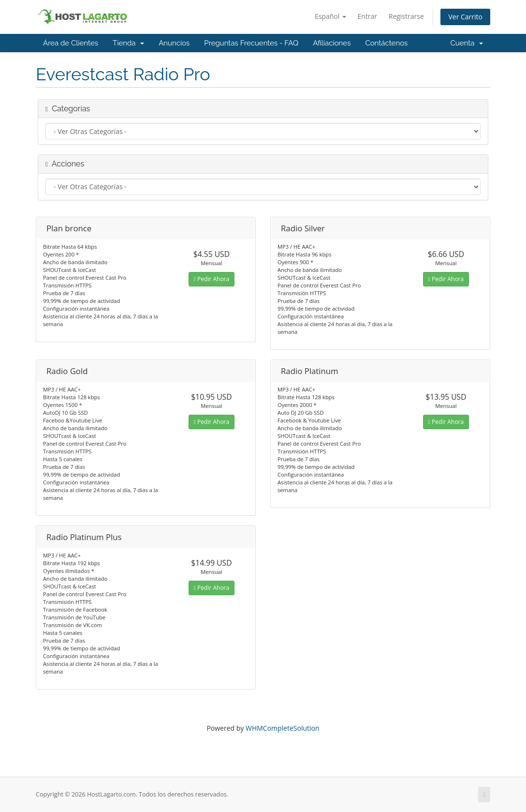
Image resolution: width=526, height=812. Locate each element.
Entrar (368, 16)
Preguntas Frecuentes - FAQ (251, 43)
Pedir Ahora (212, 279)
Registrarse (406, 16)
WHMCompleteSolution (283, 728)
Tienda (128, 43)
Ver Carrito (465, 17)
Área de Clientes (71, 43)
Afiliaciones (332, 43)
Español (330, 16)
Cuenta (467, 43)
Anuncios (174, 43)
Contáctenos (386, 43)
